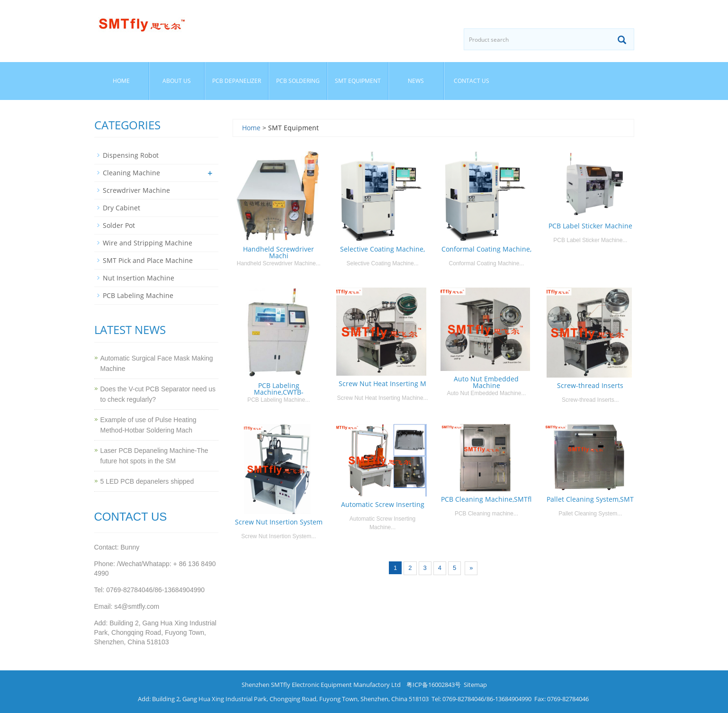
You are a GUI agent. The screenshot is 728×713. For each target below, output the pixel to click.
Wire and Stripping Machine (148, 243)
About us (177, 81)
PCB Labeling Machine (138, 295)
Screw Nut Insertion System (279, 522)
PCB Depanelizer (237, 81)
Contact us (472, 81)
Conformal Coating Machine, (486, 249)
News (416, 81)
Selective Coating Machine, (382, 249)
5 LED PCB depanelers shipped (147, 481)
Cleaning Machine (131, 173)
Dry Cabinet (121, 208)
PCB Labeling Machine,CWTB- (279, 389)
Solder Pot (119, 225)
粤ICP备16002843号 (434, 685)
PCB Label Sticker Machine (590, 226)
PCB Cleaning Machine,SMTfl (486, 499)
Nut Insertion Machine (139, 278)
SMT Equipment (358, 81)
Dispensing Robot (131, 155)
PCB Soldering (298, 81)
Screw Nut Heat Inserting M (382, 384)
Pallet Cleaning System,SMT (590, 499)
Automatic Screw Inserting (383, 504)
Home (121, 81)
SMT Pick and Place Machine (148, 260)
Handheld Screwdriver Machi (279, 252)
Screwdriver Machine (136, 190)
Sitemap (475, 685)
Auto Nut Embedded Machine (486, 382)
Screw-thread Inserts (590, 385)
